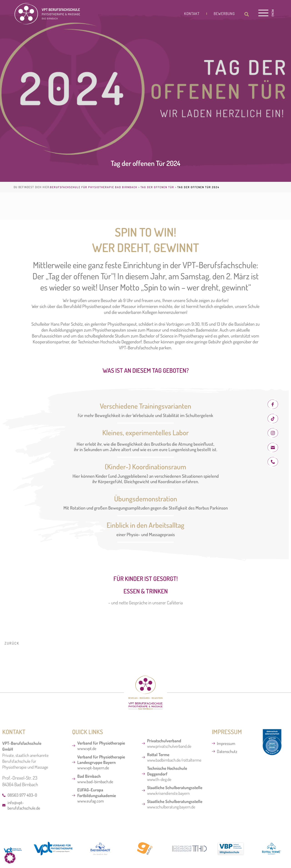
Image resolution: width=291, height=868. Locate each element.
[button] (247, 14)
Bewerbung (224, 14)
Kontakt (192, 14)
